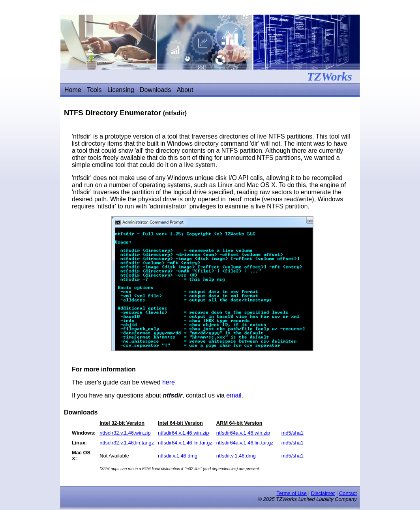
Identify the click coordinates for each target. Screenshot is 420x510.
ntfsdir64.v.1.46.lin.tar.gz (185, 443)
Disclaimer (323, 493)
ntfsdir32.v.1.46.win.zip (125, 433)
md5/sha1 (292, 433)
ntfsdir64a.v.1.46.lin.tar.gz (245, 443)
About (185, 90)
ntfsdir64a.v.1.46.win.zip (243, 433)
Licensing (121, 90)
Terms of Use (292, 493)
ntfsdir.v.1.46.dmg (178, 456)
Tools (94, 90)
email (234, 395)
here (169, 382)
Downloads (155, 90)
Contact (348, 493)
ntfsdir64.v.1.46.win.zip (183, 433)
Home (73, 90)
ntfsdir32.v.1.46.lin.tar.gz (127, 443)
